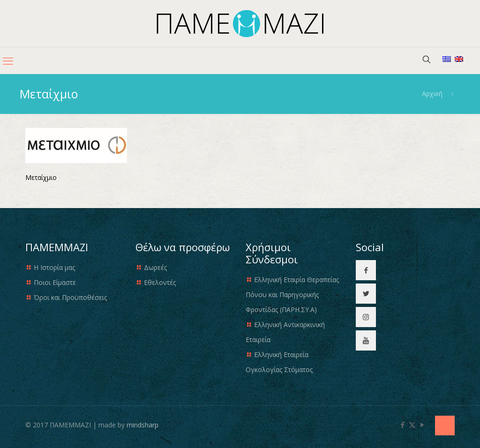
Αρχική (432, 93)
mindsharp (142, 425)
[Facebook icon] (402, 425)
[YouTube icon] (422, 425)
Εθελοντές (160, 282)
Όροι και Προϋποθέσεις (70, 297)
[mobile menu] (8, 60)
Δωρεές (155, 267)
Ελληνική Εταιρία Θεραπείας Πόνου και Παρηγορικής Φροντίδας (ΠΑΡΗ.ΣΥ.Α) (292, 295)
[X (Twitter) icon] (412, 425)
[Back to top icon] (445, 426)
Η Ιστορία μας (54, 267)
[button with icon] (366, 270)
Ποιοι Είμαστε (55, 282)
